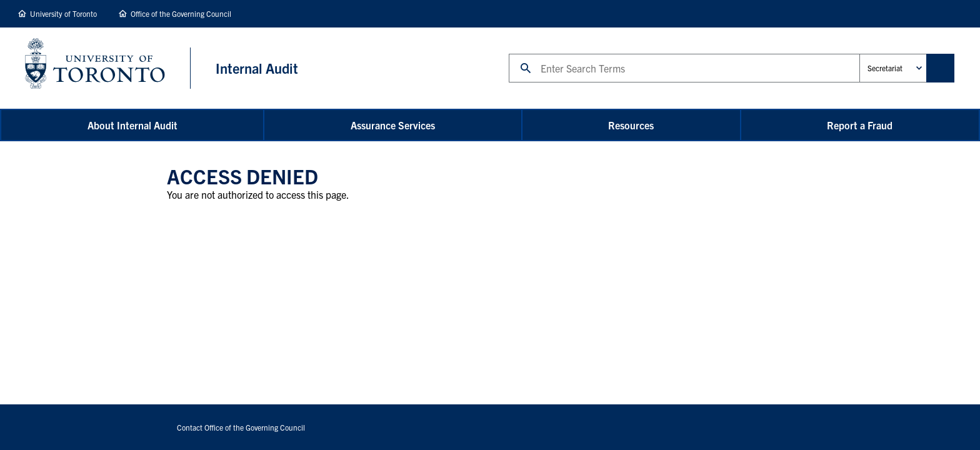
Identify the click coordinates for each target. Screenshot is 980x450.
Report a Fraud (860, 125)
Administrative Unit (859, 53)
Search (508, 53)
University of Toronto (63, 13)
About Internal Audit (132, 125)
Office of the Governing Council (181, 13)
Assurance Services (393, 125)
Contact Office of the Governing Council (241, 427)
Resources (631, 125)
